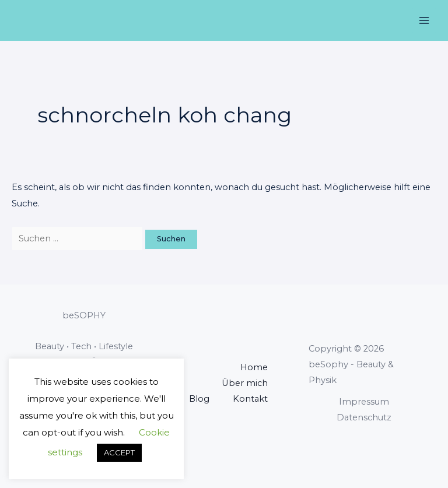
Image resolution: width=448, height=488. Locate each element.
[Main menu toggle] (424, 20)
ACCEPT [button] (119, 452)
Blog (199, 399)
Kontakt (250, 399)
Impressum (364, 402)
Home (254, 367)
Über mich (245, 383)
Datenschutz (364, 417)
